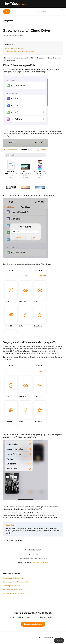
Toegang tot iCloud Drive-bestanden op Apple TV (21, 51)
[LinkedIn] (21, 541)
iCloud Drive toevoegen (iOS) (15, 48)
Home (39, 638)
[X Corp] (19, 541)
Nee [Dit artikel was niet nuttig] (37, 554)
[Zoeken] (50, 12)
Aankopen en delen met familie (14, 593)
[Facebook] (16, 541)
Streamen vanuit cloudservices (13, 578)
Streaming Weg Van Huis (12, 586)
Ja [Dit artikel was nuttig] (29, 554)
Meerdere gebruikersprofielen (13, 590)
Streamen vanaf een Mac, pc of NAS (15, 582)
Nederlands (48, 638)
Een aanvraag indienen (40, 563)
